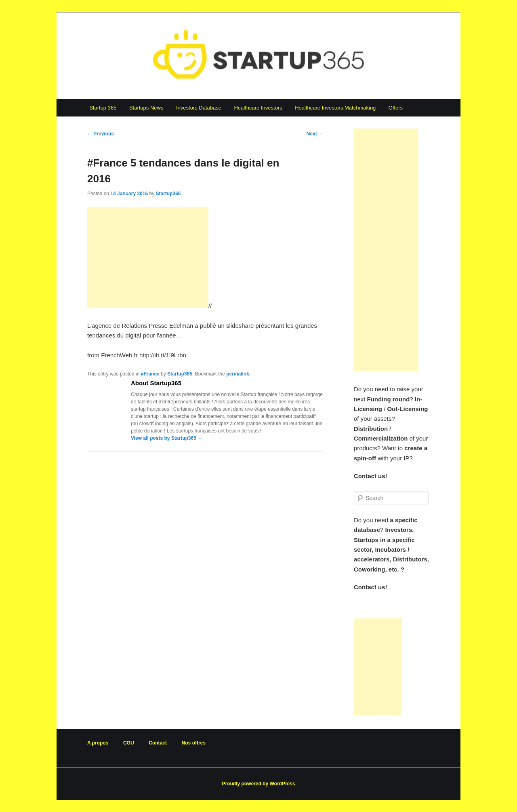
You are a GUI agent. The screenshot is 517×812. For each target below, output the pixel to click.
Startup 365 (103, 108)
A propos (98, 743)
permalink (238, 374)
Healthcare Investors (258, 108)
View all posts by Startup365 (167, 438)
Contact (158, 743)
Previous (101, 134)
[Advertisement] (148, 257)
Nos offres (194, 743)
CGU (129, 743)
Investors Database (199, 108)
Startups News (146, 108)
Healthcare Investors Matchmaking (335, 108)
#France (150, 374)
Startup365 (168, 194)
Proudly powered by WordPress (258, 784)
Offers (396, 108)
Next (315, 134)
